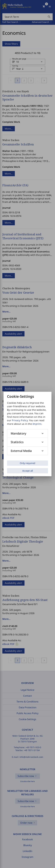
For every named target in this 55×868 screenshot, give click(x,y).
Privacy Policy (20, 420)
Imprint (37, 424)
